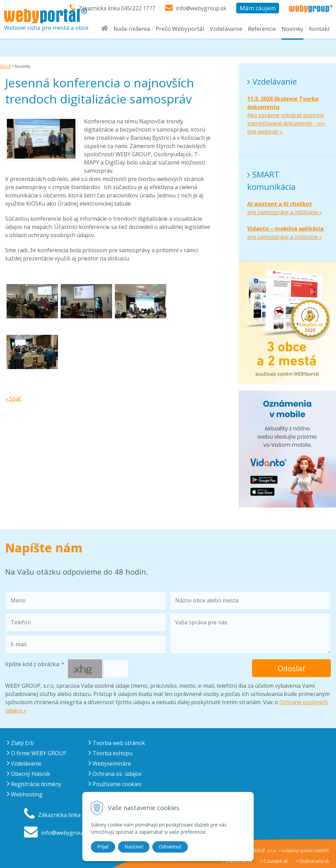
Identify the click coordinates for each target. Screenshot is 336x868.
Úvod (5, 66)
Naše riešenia (132, 31)
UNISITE (322, 851)
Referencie (262, 31)
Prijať (103, 847)
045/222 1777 (137, 8)
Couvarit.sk (274, 861)
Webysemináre (110, 763)
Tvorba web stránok (117, 743)
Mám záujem (258, 8)
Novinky (292, 31)
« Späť (13, 399)
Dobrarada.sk (313, 861)
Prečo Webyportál (180, 31)
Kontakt (319, 31)
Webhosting (25, 794)
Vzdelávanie (226, 31)
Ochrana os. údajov (115, 774)
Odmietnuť (170, 847)
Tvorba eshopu (110, 753)
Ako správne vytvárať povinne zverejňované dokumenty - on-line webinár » (287, 115)
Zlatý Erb (20, 743)
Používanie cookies (115, 784)
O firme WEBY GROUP (37, 753)
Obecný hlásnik (28, 774)
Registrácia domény (34, 784)
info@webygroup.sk (201, 8)
